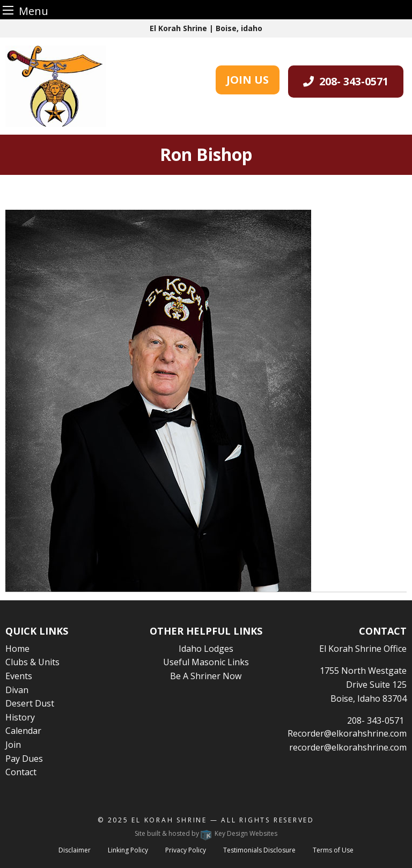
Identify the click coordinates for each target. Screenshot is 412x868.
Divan (17, 690)
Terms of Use (333, 850)
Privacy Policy (186, 850)
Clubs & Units (32, 662)
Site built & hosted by (206, 833)
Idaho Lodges (206, 649)
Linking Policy (128, 850)
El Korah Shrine (169, 820)
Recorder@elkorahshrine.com (347, 733)
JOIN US (248, 80)
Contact (21, 772)
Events (19, 676)
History (20, 717)
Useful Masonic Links (206, 662)
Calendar (23, 731)
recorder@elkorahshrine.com (348, 747)
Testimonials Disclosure (259, 850)
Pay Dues (24, 759)
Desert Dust (30, 703)
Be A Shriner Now (206, 676)
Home (17, 649)
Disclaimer (75, 850)
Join (13, 745)
